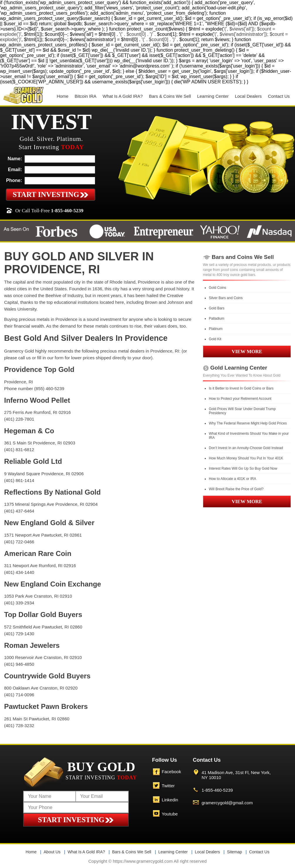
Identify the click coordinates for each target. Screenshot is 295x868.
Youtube (170, 814)
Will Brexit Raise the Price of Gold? (236, 489)
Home (62, 96)
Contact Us (279, 96)
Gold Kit (215, 339)
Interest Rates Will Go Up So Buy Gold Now (243, 468)
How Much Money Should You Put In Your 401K (246, 458)
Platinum (216, 329)
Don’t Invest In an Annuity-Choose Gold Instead (246, 448)
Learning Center (213, 96)
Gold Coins (217, 288)
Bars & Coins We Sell (170, 96)
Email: (15, 170)
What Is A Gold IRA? (123, 96)
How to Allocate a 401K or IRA (232, 479)
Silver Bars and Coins (226, 298)
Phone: (14, 180)
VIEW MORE (247, 352)
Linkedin (170, 800)
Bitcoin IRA (86, 96)
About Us (52, 852)
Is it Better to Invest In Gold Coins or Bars (241, 388)
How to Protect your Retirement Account (240, 399)
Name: (15, 159)
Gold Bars (217, 308)
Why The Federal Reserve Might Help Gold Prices (248, 423)
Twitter (168, 786)
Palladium (217, 318)
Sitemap (234, 852)
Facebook (172, 772)
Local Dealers (248, 96)
